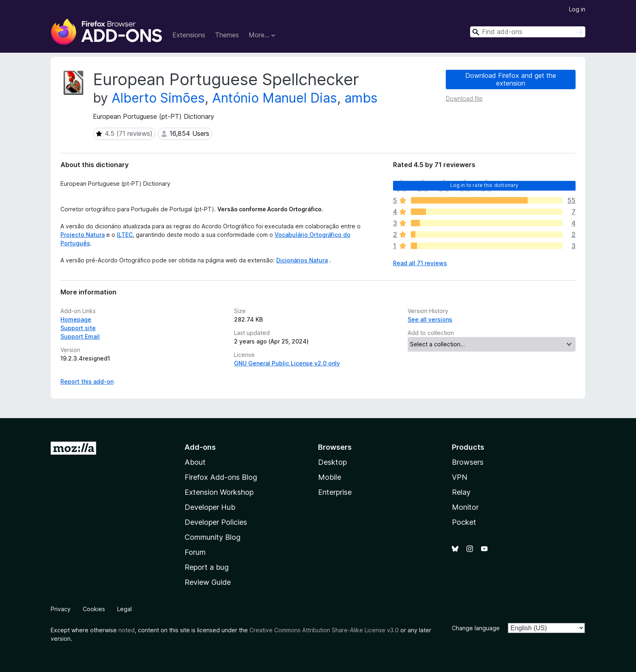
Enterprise (335, 492)
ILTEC (125, 235)
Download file (464, 98)
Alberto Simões (158, 98)
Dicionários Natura (302, 260)
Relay (461, 492)
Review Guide (208, 582)
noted (127, 630)
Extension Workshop (219, 492)
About (195, 462)
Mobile (330, 477)
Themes (227, 35)
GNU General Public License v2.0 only (287, 363)
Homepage (76, 319)
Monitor (465, 507)
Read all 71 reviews (420, 263)
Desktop (332, 462)
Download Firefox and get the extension (511, 79)
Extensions (189, 35)
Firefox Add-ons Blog (221, 477)
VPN (460, 477)
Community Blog (213, 537)
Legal (125, 609)
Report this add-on (87, 381)
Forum (195, 552)
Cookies (94, 609)
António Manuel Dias (275, 98)
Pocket (464, 522)
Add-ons (200, 447)
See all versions (430, 319)
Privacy (61, 609)
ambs (361, 98)
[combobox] (528, 32)
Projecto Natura (83, 235)
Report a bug (207, 567)
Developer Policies (216, 522)
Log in (577, 9)
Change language (476, 628)
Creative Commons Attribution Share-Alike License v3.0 (324, 630)
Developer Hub (210, 507)
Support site (78, 328)
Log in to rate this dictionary (485, 185)
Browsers (468, 462)
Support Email (80, 336)
